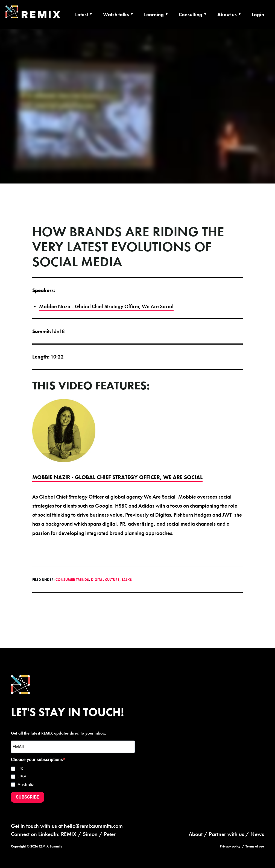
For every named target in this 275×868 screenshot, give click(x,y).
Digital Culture (105, 580)
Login (258, 14)
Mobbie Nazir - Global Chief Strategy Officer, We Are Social (106, 306)
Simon (90, 834)
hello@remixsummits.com (93, 826)
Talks (127, 580)
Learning (154, 14)
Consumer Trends (72, 580)
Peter (110, 834)
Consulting (191, 14)
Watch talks (116, 14)
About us (227, 14)
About (196, 834)
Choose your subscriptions (37, 760)
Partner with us (226, 834)
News (257, 834)
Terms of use (255, 846)
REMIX (69, 834)
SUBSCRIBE (27, 797)
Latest (82, 14)
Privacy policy (230, 846)
